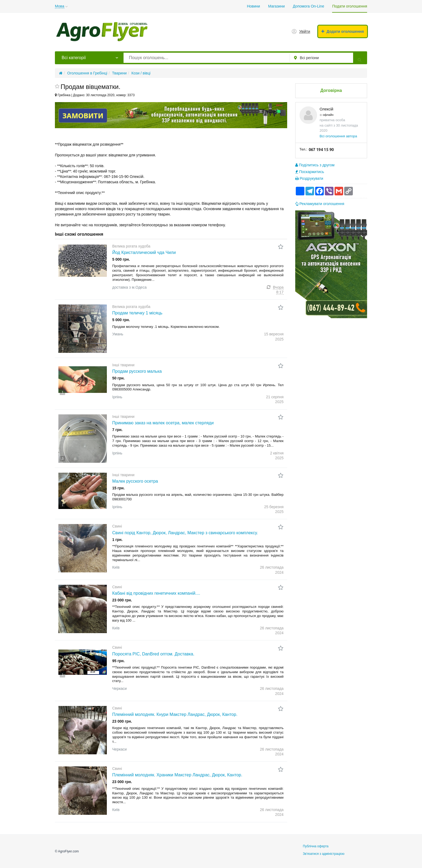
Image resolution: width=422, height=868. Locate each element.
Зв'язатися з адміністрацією (324, 854)
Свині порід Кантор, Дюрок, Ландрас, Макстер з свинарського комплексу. (185, 533)
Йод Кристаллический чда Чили (144, 252)
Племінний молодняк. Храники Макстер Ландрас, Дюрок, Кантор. (177, 775)
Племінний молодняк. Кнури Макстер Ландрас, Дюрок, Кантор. (175, 714)
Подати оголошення (350, 6)
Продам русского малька (137, 371)
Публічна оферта (316, 846)
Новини (253, 6)
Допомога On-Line (308, 6)
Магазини (276, 6)
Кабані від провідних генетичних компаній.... (156, 593)
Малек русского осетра (135, 481)
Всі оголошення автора (338, 136)
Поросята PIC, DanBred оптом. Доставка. (153, 654)
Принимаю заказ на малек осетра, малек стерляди (163, 423)
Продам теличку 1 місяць (137, 313)
